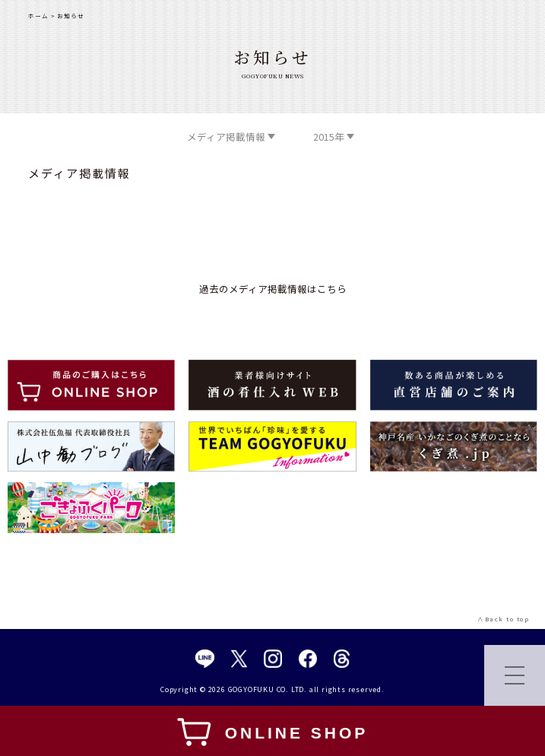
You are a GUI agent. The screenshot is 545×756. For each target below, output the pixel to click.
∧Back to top (503, 619)
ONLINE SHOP (273, 732)
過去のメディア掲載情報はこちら (273, 289)
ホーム (38, 16)
